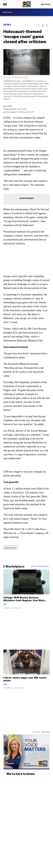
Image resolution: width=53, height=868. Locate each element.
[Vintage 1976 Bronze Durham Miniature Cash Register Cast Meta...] (27, 591)
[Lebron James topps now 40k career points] (27, 671)
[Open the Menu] (5, 4)
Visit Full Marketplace (40, 566)
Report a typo (11, 547)
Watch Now (46, 4)
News (7, 25)
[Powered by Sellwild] (46, 732)
